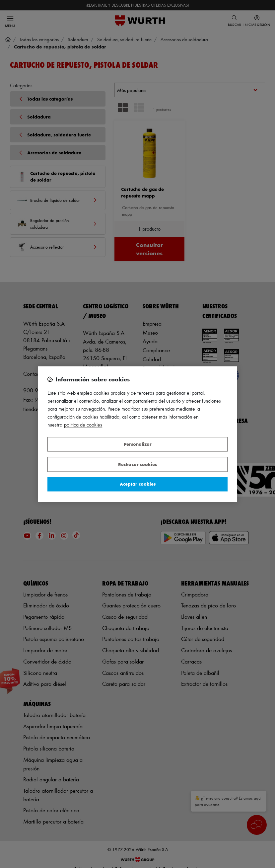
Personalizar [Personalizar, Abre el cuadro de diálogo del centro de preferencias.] (138, 444)
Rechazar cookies (137, 464)
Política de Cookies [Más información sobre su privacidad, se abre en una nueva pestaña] (83, 425)
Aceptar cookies (138, 484)
